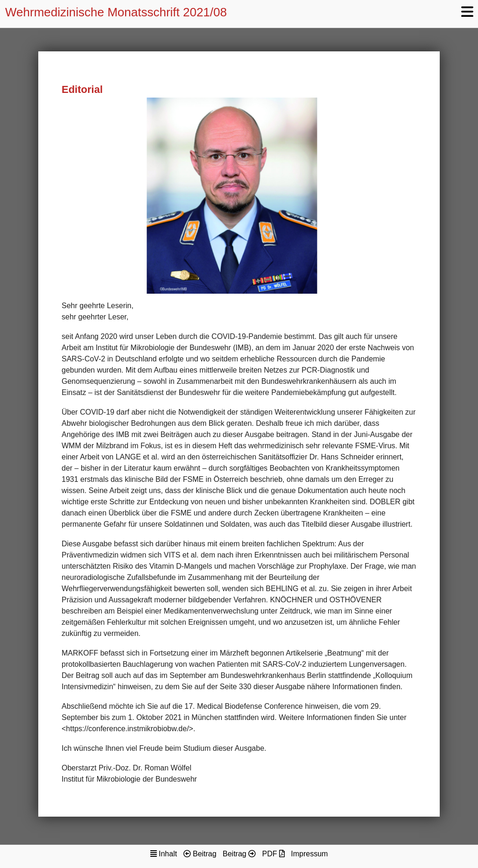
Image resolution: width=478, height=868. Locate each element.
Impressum (309, 854)
